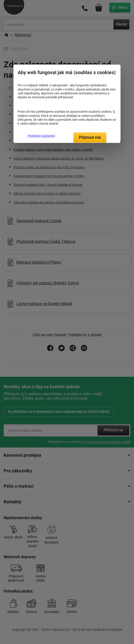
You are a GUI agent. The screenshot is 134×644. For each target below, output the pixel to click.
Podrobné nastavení (41, 136)
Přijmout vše (90, 137)
